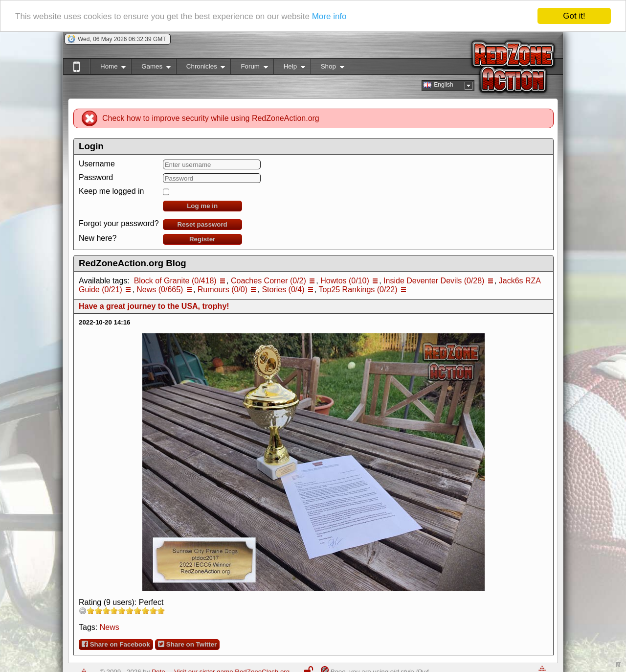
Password (96, 177)
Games (151, 68)
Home (108, 68)
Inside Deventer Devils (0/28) (434, 281)
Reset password (202, 224)
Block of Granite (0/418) (175, 281)
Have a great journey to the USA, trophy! (154, 306)
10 (161, 611)
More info (329, 16)
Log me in (202, 206)
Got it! (574, 16)
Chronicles (201, 68)
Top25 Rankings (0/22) (358, 290)
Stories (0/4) (283, 290)
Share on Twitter (187, 644)
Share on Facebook (116, 644)
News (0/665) (160, 290)
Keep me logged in (111, 191)
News (110, 627)
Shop (327, 68)
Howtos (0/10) (345, 281)
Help (289, 68)
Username (97, 164)
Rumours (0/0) (223, 290)
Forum (249, 68)
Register (202, 239)
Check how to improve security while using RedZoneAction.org (211, 118)
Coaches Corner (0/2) (268, 281)
